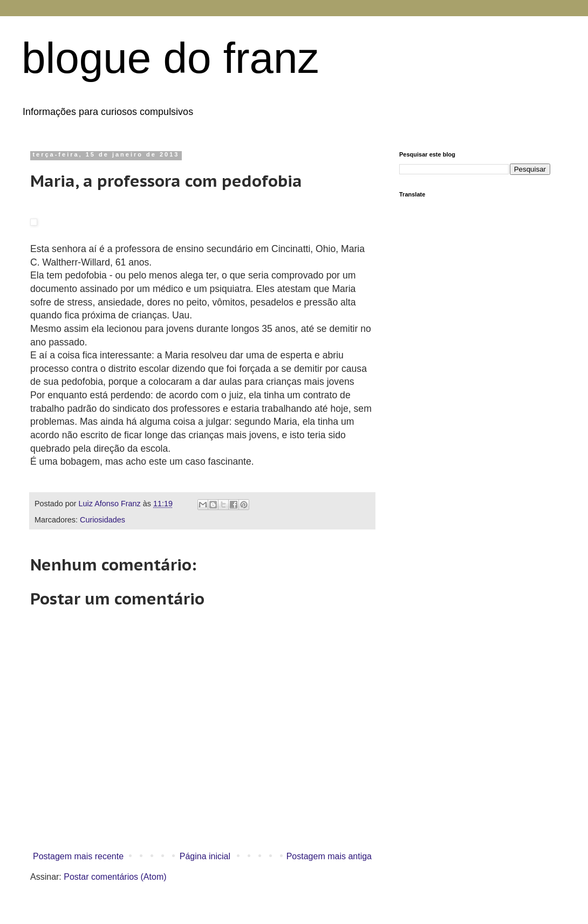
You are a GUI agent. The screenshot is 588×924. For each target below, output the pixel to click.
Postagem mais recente (78, 856)
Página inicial (205, 856)
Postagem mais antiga (329, 856)
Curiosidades (102, 520)
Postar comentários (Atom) (115, 877)
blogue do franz (170, 58)
